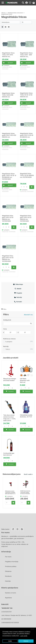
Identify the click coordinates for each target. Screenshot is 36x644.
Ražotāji (18, 297)
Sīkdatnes (8, 571)
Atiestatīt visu (28, 315)
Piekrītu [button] (26, 641)
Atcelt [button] (32, 629)
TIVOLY (8, 349)
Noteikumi (8, 576)
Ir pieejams (9, 342)
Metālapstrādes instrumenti (16, 13)
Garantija (8, 581)
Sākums (4, 13)
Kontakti (18, 302)
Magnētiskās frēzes (7, 14)
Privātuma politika (11, 566)
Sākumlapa (18, 284)
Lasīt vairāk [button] (24, 636)
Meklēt (18, 289)
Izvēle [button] (10, 641)
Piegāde (18, 293)
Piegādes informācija (12, 562)
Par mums (8, 557)
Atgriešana (8, 598)
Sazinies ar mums (11, 593)
